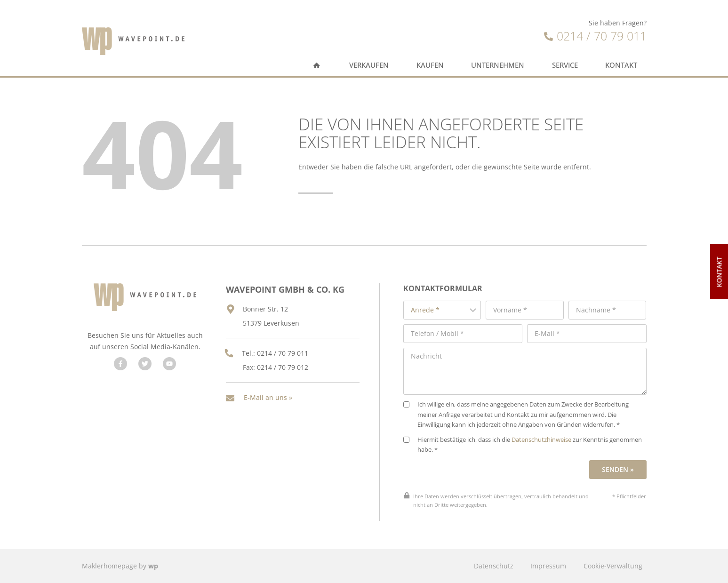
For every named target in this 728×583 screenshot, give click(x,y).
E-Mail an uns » (268, 397)
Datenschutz (494, 566)
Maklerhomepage (109, 566)
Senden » (618, 469)
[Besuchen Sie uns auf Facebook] (120, 364)
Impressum (548, 566)
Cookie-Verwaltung (613, 566)
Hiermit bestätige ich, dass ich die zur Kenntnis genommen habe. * (523, 445)
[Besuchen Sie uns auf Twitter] (145, 364)
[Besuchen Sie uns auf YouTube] (169, 364)
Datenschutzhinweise (541, 440)
